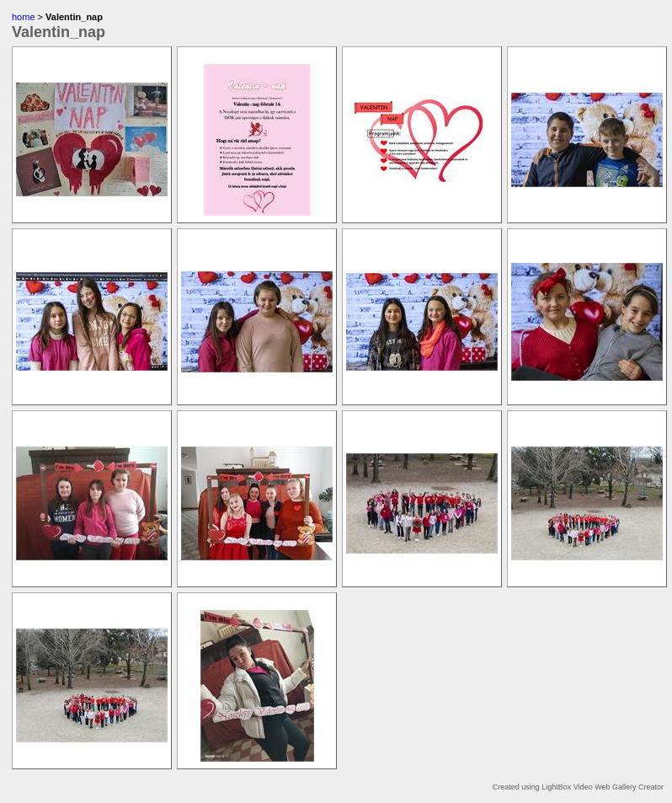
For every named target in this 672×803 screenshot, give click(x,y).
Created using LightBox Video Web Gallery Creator (578, 787)
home (24, 17)
